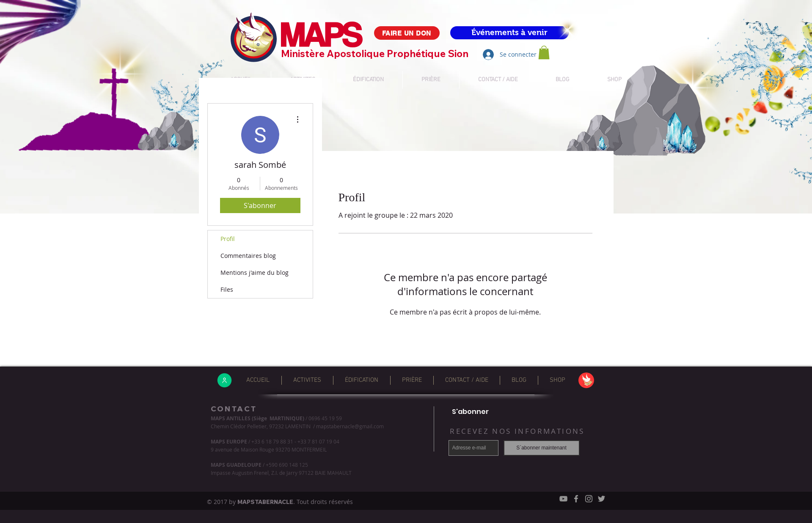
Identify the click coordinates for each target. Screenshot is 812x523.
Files (227, 289)
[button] (544, 52)
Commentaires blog (248, 256)
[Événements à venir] (509, 33)
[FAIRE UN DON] (407, 33)
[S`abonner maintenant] (542, 448)
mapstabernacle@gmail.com (350, 426)
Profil (228, 239)
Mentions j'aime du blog (255, 272)
